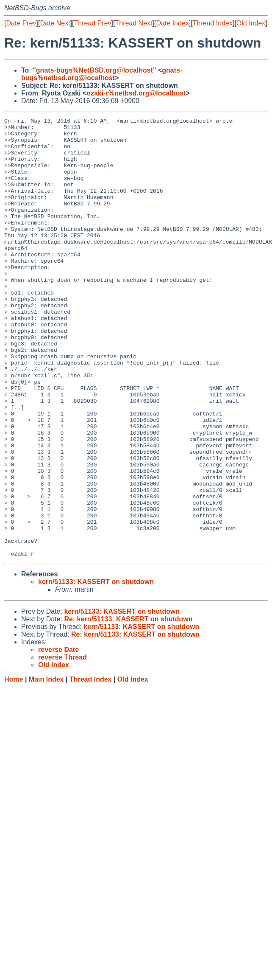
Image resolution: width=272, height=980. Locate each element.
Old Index (251, 23)
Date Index (172, 23)
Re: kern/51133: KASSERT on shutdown (128, 707)
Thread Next (133, 23)
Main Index (46, 767)
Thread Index (213, 23)
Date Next (55, 23)
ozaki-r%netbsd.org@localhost (136, 93)
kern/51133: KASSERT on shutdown (96, 670)
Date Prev (21, 23)
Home (14, 767)
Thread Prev (93, 23)
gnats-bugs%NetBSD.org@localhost (94, 70)
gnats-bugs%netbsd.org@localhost (102, 74)
